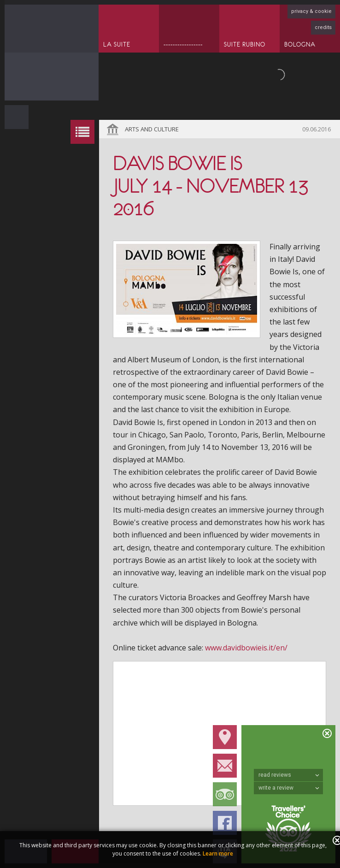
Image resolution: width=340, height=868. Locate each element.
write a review (289, 788)
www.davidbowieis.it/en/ (246, 648)
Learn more (218, 853)
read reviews (289, 775)
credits (323, 27)
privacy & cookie (311, 11)
